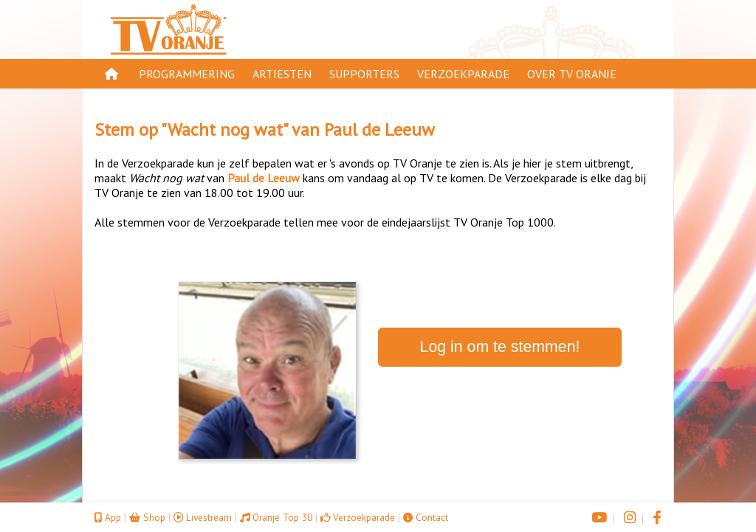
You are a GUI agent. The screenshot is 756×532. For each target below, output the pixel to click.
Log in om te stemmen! (500, 347)
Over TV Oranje (572, 74)
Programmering (187, 74)
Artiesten (282, 74)
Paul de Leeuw (379, 129)
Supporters (364, 74)
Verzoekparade (463, 74)
